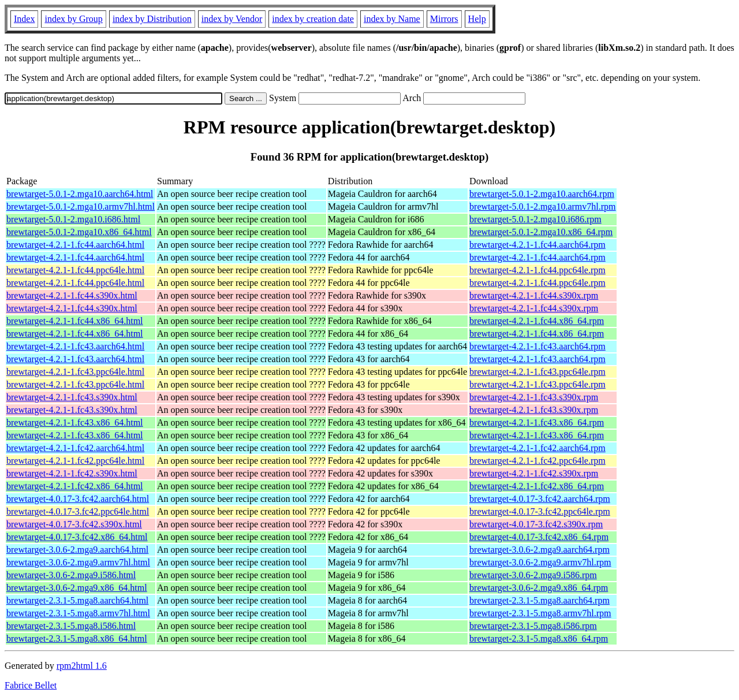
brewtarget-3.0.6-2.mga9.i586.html (71, 575)
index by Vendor (232, 19)
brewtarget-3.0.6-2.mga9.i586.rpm (533, 575)
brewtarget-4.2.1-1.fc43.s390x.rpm (534, 397)
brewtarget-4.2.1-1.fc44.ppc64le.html (75, 270)
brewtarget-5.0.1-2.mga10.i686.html (73, 219)
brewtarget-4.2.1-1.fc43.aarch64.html (75, 346)
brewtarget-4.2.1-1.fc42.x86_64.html (75, 486)
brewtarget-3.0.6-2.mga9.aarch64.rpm (540, 550)
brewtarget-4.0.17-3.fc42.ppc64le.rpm (540, 511)
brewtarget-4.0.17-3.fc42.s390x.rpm (536, 524)
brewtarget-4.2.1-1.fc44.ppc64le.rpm (538, 270)
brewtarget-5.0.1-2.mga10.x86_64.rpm (541, 232)
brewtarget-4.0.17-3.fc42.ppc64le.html (78, 511)
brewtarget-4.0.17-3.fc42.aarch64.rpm (540, 499)
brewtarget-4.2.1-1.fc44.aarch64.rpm (538, 245)
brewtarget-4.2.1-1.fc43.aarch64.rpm (538, 346)
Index (24, 19)
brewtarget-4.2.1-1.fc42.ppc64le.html (75, 461)
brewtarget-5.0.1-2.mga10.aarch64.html (80, 194)
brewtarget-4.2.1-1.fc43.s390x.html (72, 397)
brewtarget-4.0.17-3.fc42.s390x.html (74, 524)
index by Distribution (152, 19)
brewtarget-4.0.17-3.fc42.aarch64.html (78, 499)
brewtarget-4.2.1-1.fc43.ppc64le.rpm (538, 372)
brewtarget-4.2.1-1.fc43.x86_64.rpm (537, 422)
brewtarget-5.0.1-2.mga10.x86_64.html (79, 232)
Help (477, 19)
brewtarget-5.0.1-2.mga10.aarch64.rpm (542, 194)
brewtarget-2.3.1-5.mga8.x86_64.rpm (539, 638)
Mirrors (444, 19)
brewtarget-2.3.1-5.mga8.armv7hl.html (78, 613)
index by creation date (313, 19)
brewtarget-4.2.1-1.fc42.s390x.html (72, 473)
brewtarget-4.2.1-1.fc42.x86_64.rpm (537, 486)
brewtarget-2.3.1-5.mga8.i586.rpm (533, 626)
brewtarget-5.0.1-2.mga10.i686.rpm (535, 219)
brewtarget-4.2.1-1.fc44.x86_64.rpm (537, 321)
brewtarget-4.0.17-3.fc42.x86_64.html (77, 537)
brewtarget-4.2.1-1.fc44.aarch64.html (75, 245)
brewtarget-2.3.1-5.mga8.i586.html (71, 626)
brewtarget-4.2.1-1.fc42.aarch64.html (75, 448)
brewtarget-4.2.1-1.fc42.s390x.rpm (534, 473)
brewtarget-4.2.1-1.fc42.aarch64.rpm (538, 448)
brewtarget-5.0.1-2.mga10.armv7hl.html (81, 206)
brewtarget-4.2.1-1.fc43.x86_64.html (75, 422)
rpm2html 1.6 (82, 666)
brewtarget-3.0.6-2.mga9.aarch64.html (77, 550)
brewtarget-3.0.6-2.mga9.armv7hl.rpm (540, 562)
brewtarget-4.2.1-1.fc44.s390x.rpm (534, 295)
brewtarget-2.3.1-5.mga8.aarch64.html (77, 600)
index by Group (73, 19)
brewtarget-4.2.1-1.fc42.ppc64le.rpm (538, 461)
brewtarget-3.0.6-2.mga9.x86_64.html (77, 588)
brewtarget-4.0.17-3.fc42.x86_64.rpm (539, 537)
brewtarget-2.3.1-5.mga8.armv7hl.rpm (540, 613)
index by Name (392, 19)
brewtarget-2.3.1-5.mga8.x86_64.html (77, 638)
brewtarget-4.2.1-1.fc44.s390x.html (72, 295)
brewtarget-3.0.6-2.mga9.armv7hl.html (78, 562)
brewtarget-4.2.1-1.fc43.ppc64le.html (75, 372)
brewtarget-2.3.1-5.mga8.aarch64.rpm (540, 600)
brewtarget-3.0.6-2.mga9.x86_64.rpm (539, 588)
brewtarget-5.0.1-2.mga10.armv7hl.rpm (542, 206)
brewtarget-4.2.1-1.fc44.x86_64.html (75, 321)
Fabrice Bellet (31, 685)
